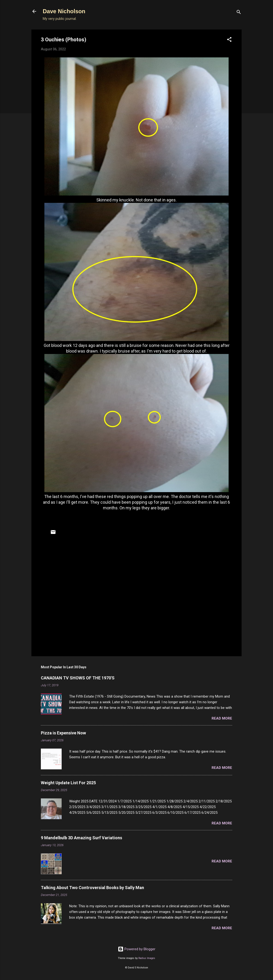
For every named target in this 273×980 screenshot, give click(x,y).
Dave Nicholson (64, 11)
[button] (229, 40)
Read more (222, 718)
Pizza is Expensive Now (63, 733)
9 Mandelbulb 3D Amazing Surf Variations (81, 838)
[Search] (239, 13)
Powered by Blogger (137, 949)
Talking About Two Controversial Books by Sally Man (92, 888)
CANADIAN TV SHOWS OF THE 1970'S (78, 678)
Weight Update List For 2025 (68, 783)
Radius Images (147, 958)
